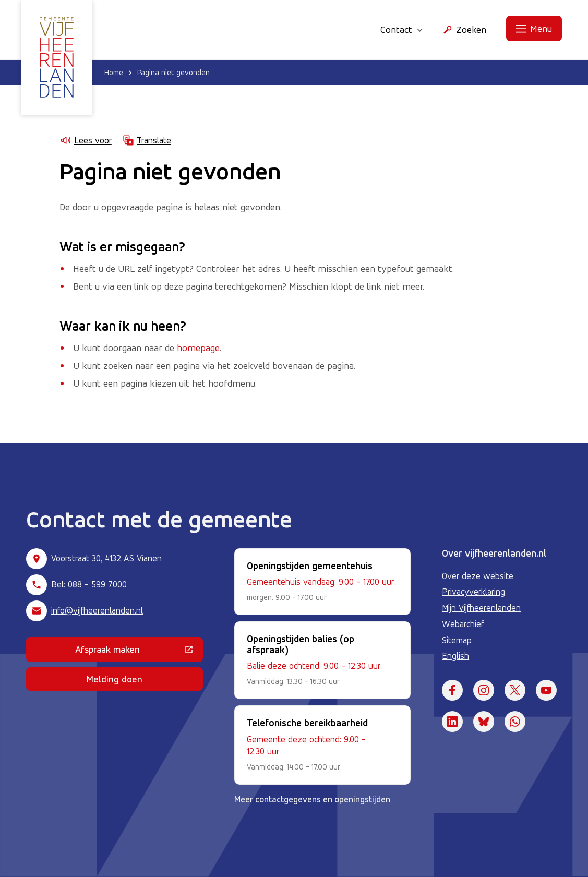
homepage (198, 347)
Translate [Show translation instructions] (147, 140)
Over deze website (478, 576)
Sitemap (457, 640)
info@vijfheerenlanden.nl (97, 610)
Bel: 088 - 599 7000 (89, 584)
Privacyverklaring (473, 592)
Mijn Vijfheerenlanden (481, 608)
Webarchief (463, 624)
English (455, 656)
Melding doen (115, 679)
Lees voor (86, 140)
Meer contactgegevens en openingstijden (312, 799)
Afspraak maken (139, 652)
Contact (401, 29)
